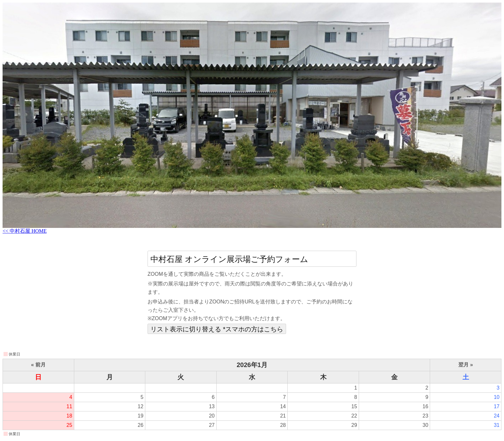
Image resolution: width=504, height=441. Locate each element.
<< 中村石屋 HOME (25, 231)
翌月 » (466, 365)
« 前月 (38, 365)
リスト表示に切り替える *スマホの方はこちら (217, 329)
